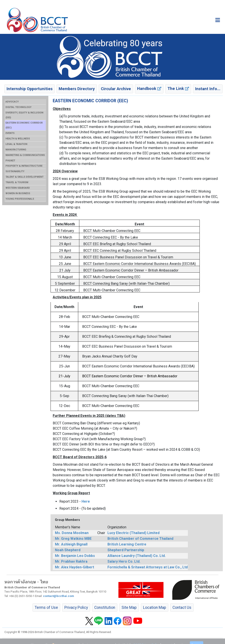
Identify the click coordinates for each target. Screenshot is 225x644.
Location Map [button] (155, 608)
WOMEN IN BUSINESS (18, 193)
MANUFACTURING (16, 150)
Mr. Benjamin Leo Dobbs (75, 556)
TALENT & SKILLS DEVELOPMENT (24, 177)
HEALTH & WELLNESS (18, 139)
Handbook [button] (149, 88)
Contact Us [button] (182, 608)
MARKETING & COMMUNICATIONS (25, 155)
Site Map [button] (129, 608)
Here (86, 501)
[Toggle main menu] (218, 20)
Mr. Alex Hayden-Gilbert (74, 567)
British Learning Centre (127, 544)
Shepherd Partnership (126, 550)
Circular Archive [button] (116, 89)
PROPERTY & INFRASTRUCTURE (24, 166)
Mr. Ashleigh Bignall (71, 544)
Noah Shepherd (68, 550)
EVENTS (10, 133)
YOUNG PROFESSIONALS (20, 199)
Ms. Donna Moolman (72, 533)
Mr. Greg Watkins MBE (73, 539)
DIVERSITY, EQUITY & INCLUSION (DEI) (24, 115)
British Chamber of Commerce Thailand (140, 539)
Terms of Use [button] (46, 608)
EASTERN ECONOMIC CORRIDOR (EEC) (24, 125)
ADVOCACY (12, 102)
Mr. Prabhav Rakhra (71, 561)
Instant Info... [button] (208, 89)
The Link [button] (178, 88)
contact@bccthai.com (59, 596)
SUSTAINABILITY (15, 171)
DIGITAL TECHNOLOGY (18, 107)
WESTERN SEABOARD (18, 188)
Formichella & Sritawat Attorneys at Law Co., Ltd (148, 567)
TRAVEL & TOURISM (17, 182)
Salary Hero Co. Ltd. (124, 561)
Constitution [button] (105, 608)
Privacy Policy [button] (76, 608)
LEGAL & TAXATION (16, 144)
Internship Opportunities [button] (30, 89)
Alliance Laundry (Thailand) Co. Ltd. (137, 556)
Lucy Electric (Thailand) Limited (133, 533)
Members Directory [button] (77, 89)
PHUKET (10, 161)
